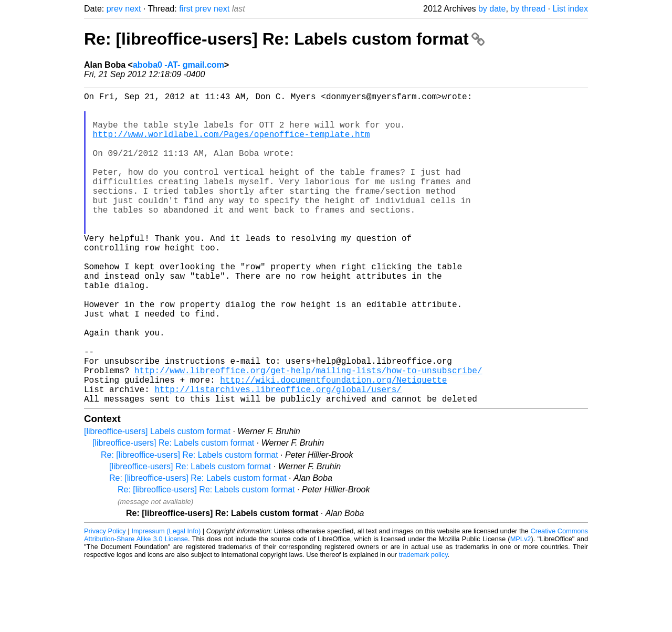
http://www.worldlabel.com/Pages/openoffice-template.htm (232, 144)
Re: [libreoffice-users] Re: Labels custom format (284, 39)
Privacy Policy (105, 600)
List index (570, 9)
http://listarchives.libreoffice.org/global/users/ (278, 456)
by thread (528, 9)
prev (115, 9)
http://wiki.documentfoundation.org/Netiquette (333, 445)
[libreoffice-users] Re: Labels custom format (173, 512)
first (186, 9)
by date (492, 9)
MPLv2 (521, 608)
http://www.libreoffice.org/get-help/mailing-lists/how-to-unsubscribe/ (308, 433)
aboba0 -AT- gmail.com (178, 65)
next (133, 9)
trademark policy (423, 624)
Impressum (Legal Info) (166, 600)
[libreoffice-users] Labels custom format (157, 501)
